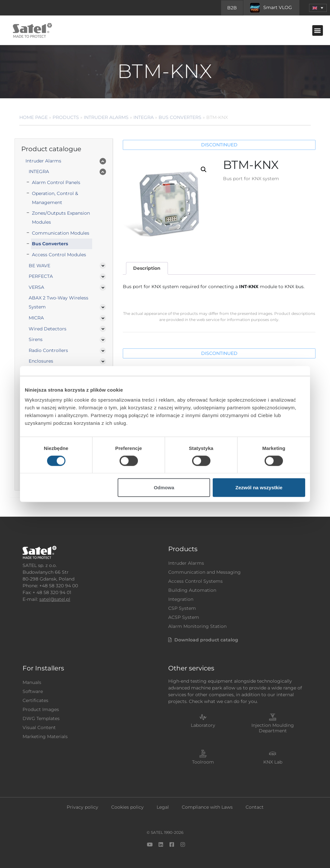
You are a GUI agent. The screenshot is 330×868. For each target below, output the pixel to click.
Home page (34, 117)
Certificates (35, 700)
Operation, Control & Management (55, 198)
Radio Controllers (48, 350)
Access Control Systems (195, 581)
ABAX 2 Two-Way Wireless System (58, 302)
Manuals (32, 682)
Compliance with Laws (207, 807)
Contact (255, 807)
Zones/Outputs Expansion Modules (61, 218)
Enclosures (41, 361)
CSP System (182, 608)
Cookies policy (127, 807)
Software (33, 691)
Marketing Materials (45, 736)
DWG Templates (41, 718)
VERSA (36, 287)
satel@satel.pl (55, 599)
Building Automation (192, 590)
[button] (318, 8)
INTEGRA (144, 117)
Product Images (41, 709)
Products (66, 117)
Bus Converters (180, 117)
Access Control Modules (59, 255)
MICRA (36, 318)
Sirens (36, 339)
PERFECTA (41, 276)
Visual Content (39, 727)
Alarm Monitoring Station (197, 626)
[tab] (147, 268)
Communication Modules (61, 233)
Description (147, 268)
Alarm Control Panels (56, 182)
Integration (181, 599)
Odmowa (164, 488)
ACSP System (184, 617)
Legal (163, 807)
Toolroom (203, 762)
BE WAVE (39, 266)
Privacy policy (82, 807)
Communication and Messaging (204, 572)
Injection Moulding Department (273, 728)
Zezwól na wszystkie (259, 488)
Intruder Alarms (106, 117)
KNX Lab (273, 762)
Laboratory (203, 725)
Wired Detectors (48, 329)
